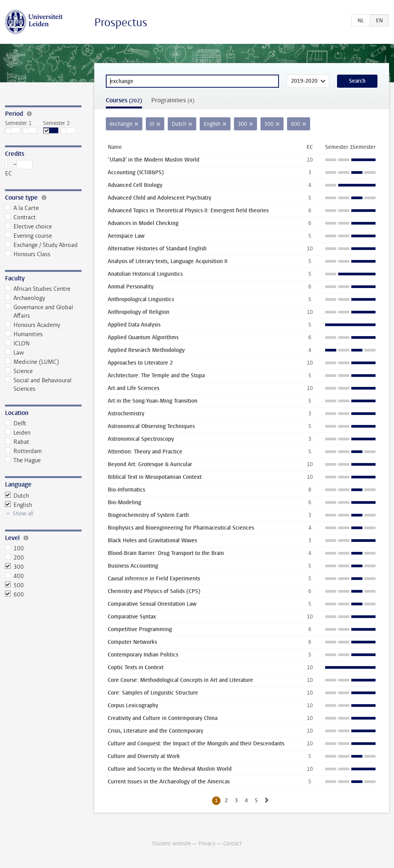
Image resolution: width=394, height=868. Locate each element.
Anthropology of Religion (139, 312)
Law (15, 353)
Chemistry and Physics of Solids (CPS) (154, 591)
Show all (23, 514)
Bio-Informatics (126, 490)
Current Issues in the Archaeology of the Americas (169, 782)
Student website (171, 844)
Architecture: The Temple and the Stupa (156, 376)
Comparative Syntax (132, 617)
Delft (16, 423)
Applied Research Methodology (146, 350)
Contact (232, 844)
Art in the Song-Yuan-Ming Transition (153, 401)
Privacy (207, 844)
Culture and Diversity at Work (144, 756)
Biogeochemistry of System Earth (148, 515)
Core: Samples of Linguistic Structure (153, 693)
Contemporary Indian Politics (143, 655)
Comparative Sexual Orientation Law (152, 604)
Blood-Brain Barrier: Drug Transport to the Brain (166, 553)
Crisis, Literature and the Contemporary (155, 731)
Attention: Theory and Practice (145, 452)
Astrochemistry (126, 414)
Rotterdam (23, 451)
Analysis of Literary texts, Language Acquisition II (168, 261)
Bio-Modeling (124, 502)
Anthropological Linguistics (141, 299)
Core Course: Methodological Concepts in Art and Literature (180, 680)
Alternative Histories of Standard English (157, 249)
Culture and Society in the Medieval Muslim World (170, 769)
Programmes (173, 100)
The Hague (23, 460)
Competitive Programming (140, 629)
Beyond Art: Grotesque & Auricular (150, 464)
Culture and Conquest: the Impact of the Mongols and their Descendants (196, 744)
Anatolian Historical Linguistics (145, 274)
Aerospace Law (126, 236)
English (19, 505)
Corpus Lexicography (133, 706)
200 (15, 558)
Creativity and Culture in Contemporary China (163, 718)
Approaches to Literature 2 (140, 363)
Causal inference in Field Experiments (154, 579)
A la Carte (22, 208)
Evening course (29, 236)
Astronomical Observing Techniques (151, 426)
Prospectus (121, 22)
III (152, 124)
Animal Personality (131, 287)
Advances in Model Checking (143, 223)
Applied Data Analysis (134, 325)
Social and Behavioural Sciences (38, 385)
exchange (121, 124)
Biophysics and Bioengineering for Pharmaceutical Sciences (181, 528)
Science (19, 371)
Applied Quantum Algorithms (143, 337)
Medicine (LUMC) (32, 362)
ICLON (18, 343)
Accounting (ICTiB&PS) (136, 172)
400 (15, 576)
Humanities (24, 334)
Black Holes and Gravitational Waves (152, 541)
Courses (124, 100)
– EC (19, 169)
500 (15, 585)
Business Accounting (133, 566)
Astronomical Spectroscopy (141, 439)
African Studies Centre (38, 289)
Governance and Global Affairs (39, 312)
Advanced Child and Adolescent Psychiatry (159, 198)
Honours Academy (33, 325)
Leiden (18, 433)
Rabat (17, 442)
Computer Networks (132, 642)
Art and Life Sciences (134, 388)
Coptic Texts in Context (136, 667)
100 (15, 548)
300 (15, 567)
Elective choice (29, 227)
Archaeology (25, 298)
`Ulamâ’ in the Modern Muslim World (154, 160)
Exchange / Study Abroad (42, 245)
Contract (21, 217)
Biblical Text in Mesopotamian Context (155, 477)
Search (357, 81)
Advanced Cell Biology (135, 185)
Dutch (17, 496)
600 (15, 595)
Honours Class (28, 254)
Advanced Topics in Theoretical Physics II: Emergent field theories (188, 211)
